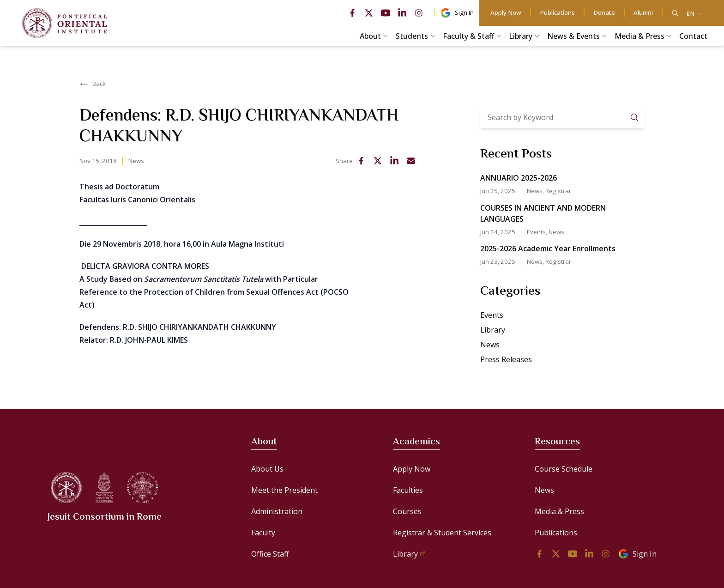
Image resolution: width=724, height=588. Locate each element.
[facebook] (352, 13)
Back (93, 84)
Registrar (558, 191)
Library (493, 330)
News (136, 161)
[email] (411, 161)
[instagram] (419, 13)
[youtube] (386, 13)
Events (536, 232)
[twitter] (369, 13)
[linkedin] (402, 13)
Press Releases (506, 359)
